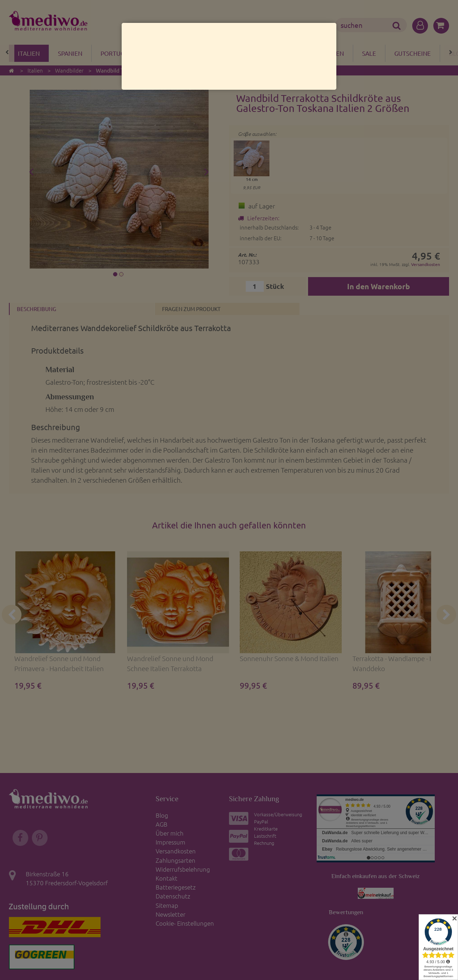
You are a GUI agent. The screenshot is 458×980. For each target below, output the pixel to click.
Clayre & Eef (238, 53)
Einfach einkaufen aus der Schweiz (376, 876)
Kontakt (167, 878)
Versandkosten (426, 264)
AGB (162, 824)
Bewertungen (346, 912)
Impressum (170, 842)
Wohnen (289, 53)
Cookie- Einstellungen (185, 923)
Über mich (170, 833)
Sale (369, 53)
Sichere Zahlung (254, 799)
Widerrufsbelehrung (183, 869)
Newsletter (170, 914)
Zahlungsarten (176, 860)
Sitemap (167, 905)
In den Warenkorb (379, 286)
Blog (162, 815)
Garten (332, 53)
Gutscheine (413, 53)
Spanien (70, 53)
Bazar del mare (175, 53)
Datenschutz (173, 896)
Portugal (116, 53)
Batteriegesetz (176, 887)
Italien (29, 53)
